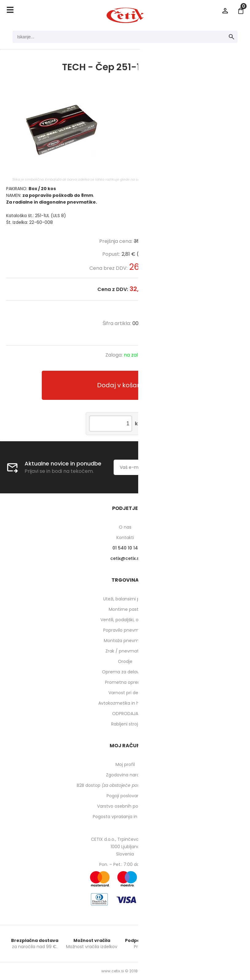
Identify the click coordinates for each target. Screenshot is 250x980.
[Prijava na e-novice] (223, 467)
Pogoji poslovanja (125, 796)
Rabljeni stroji (125, 724)
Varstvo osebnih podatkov (125, 806)
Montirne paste (125, 609)
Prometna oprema (125, 682)
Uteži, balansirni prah (125, 599)
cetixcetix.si (125, 558)
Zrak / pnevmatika (125, 651)
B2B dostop (125, 785)
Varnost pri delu (125, 693)
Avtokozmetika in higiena (125, 703)
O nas (125, 527)
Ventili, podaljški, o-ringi (125, 620)
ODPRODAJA (125, 714)
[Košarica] (241, 11)
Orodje (125, 661)
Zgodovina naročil (125, 775)
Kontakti (125, 538)
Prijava (225, 11)
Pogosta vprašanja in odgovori (125, 817)
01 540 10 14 (125, 548)
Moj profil (125, 764)
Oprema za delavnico (125, 672)
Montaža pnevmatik (125, 641)
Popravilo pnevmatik (125, 630)
